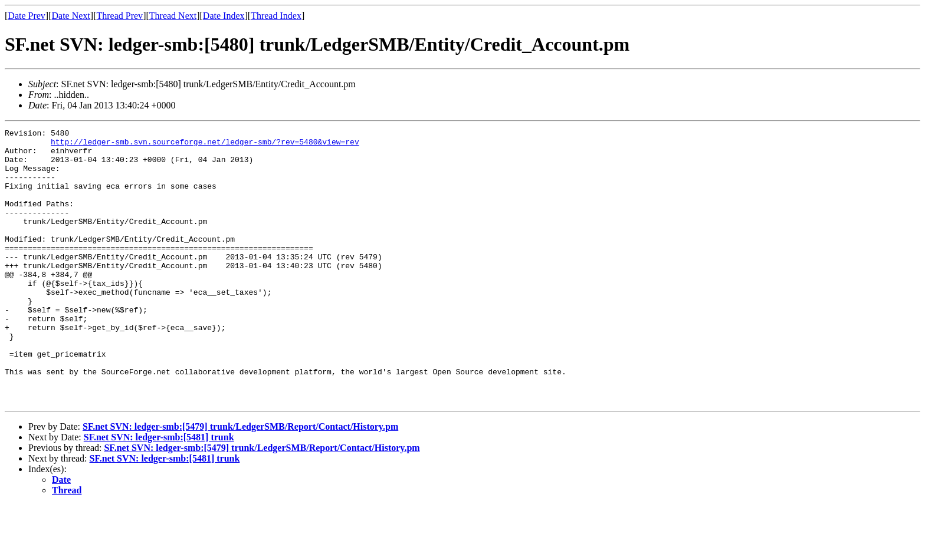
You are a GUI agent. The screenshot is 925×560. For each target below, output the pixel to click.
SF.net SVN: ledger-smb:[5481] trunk (159, 492)
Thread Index (276, 16)
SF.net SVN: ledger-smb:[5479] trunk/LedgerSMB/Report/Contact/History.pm (240, 481)
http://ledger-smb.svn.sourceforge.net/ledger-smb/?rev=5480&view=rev (205, 145)
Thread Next (173, 16)
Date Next (71, 16)
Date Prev (27, 16)
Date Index (224, 16)
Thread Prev (119, 16)
